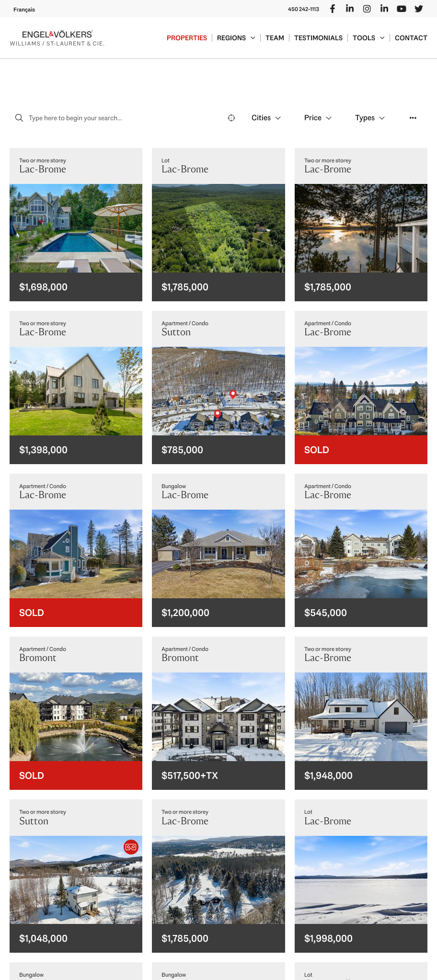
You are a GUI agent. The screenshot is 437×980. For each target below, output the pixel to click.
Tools (369, 38)
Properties (187, 38)
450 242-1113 (304, 9)
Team (275, 38)
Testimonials (318, 38)
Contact (411, 38)
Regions (236, 38)
